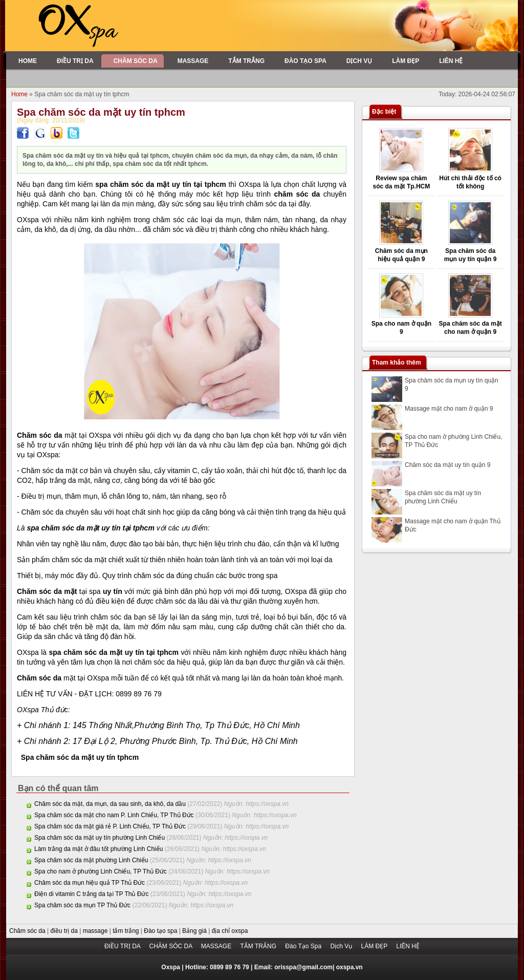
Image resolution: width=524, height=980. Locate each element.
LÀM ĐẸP (375, 946)
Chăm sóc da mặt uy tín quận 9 (447, 465)
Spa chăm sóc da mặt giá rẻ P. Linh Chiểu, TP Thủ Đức (110, 826)
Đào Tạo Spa (304, 946)
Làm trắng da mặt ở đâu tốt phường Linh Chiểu (99, 849)
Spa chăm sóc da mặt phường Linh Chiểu (91, 860)
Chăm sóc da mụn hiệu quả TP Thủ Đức (90, 883)
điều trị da (65, 931)
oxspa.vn (350, 967)
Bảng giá (195, 931)
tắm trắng (127, 931)
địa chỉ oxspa (230, 931)
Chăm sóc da (28, 931)
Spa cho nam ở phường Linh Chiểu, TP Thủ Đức (101, 871)
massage (96, 931)
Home (20, 94)
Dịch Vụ (342, 946)
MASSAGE (217, 946)
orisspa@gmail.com (303, 967)
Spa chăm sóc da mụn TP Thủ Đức (82, 905)
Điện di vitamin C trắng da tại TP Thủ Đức (91, 894)
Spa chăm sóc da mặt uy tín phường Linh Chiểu (100, 838)
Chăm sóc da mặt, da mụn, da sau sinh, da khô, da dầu (110, 804)
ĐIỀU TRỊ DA (123, 946)
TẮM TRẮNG (259, 946)
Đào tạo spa (161, 931)
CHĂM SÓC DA (171, 946)
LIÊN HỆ (408, 946)
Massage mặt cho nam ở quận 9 (449, 409)
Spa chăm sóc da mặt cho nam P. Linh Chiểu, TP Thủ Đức (114, 815)
